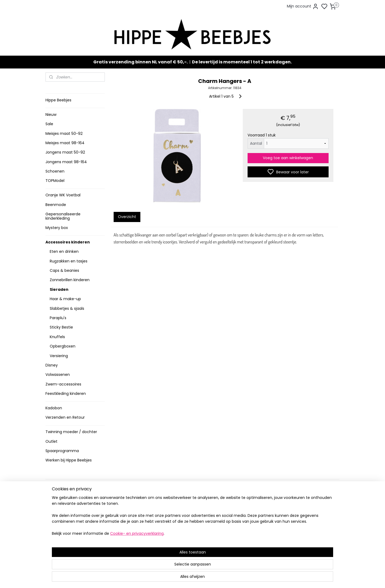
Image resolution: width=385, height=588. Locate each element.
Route (114, 549)
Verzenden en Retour (65, 417)
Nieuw (51, 114)
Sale (49, 124)
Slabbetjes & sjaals (67, 308)
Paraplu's (58, 318)
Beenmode (56, 205)
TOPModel (55, 181)
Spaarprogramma (62, 451)
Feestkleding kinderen (66, 394)
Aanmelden (239, 520)
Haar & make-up (65, 299)
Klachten (55, 528)
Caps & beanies (64, 270)
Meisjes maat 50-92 (64, 133)
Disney (52, 365)
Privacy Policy (60, 523)
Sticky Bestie (61, 327)
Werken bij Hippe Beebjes (69, 460)
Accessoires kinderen (68, 242)
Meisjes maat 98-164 (65, 143)
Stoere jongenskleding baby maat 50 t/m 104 (190, 514)
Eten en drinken (64, 251)
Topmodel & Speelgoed (187, 534)
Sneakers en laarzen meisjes (191, 523)
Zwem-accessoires (63, 384)
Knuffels (57, 337)
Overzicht (127, 217)
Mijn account (303, 6)
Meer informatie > (122, 543)
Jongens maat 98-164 (66, 162)
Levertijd (55, 501)
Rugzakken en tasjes (69, 261)
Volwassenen (58, 375)
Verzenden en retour (66, 506)
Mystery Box (176, 539)
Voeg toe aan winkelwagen (288, 158)
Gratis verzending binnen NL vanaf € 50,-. (140, 62)
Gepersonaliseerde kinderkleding (63, 216)
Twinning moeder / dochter (71, 432)
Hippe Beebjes (58, 100)
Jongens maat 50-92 (65, 152)
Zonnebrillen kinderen (70, 280)
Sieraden (59, 289)
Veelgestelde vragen (66, 512)
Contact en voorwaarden (70, 517)
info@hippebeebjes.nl (251, 539)
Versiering (59, 356)
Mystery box (57, 228)
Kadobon (54, 408)
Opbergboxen (63, 346)
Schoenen (55, 171)
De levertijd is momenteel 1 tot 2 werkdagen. (242, 62)
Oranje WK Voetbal (63, 195)
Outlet (51, 441)
